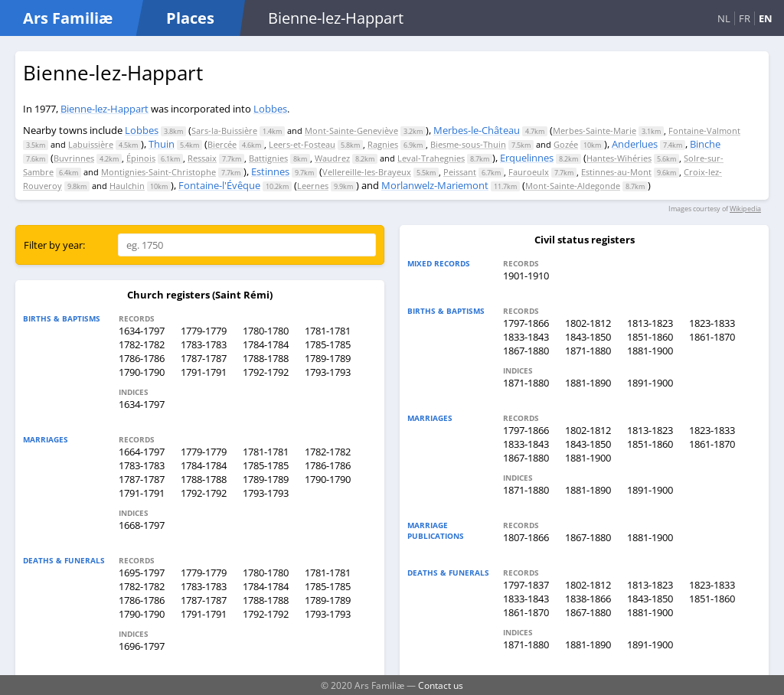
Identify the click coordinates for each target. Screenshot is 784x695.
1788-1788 (266, 358)
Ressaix (202, 158)
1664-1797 (142, 452)
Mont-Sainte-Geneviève (351, 131)
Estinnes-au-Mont (616, 172)
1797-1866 (526, 323)
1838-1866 (588, 599)
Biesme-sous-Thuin (468, 144)
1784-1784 (266, 344)
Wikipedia (745, 209)
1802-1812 (588, 323)
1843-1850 (588, 337)
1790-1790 (142, 372)
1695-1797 (142, 573)
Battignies (268, 158)
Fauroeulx (529, 172)
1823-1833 (712, 323)
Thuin (162, 144)
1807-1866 (526, 537)
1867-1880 (526, 351)
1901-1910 (526, 276)
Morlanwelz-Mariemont (435, 185)
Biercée (222, 144)
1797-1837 (526, 585)
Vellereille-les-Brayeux (367, 172)
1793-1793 (328, 372)
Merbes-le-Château (477, 130)
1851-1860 (650, 337)
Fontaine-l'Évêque (219, 185)
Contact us (441, 685)
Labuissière (91, 144)
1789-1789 (328, 358)
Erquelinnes (527, 158)
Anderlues (635, 144)
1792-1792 (266, 372)
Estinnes (270, 171)
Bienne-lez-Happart (105, 109)
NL (724, 18)
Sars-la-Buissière (224, 131)
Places (190, 18)
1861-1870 (712, 337)
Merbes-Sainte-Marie (595, 131)
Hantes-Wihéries (619, 158)
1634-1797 (142, 331)
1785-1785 (328, 344)
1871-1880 (588, 351)
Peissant (460, 172)
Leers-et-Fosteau (302, 144)
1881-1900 (650, 351)
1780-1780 (266, 331)
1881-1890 (588, 383)
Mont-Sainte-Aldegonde (573, 186)
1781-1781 (328, 331)
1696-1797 (142, 646)
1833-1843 (526, 337)
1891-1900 (650, 383)
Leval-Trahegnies (431, 158)
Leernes (313, 186)
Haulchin (127, 186)
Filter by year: (54, 245)
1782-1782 (142, 344)
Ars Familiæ (68, 18)
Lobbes (270, 109)
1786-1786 (142, 358)
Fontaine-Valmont (704, 131)
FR (745, 18)
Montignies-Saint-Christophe (158, 172)
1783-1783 (204, 344)
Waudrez (332, 158)
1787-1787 (204, 358)
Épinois (141, 158)
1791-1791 (204, 372)
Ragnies (383, 144)
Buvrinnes (74, 158)
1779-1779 (204, 331)
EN (766, 18)
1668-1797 (142, 525)
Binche (705, 144)
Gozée (566, 144)
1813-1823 (650, 323)
